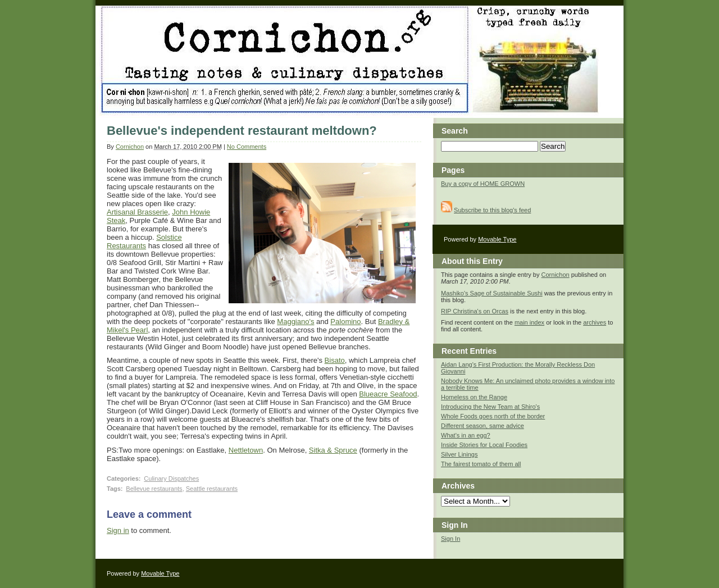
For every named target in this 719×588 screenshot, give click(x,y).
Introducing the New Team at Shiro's (490, 407)
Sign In (450, 539)
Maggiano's (295, 322)
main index (529, 322)
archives (595, 322)
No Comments (247, 147)
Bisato (335, 360)
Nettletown (246, 450)
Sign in (118, 530)
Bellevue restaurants (154, 489)
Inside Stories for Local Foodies (484, 445)
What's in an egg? (466, 435)
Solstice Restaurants (144, 241)
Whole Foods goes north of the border (493, 416)
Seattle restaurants (212, 489)
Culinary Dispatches (171, 478)
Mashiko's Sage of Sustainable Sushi (492, 293)
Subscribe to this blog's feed (492, 210)
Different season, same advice (483, 426)
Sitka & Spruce (333, 450)
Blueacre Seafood (388, 394)
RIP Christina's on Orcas (475, 311)
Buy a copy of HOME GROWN (483, 184)
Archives (458, 486)
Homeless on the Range (474, 397)
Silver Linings (459, 454)
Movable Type (497, 239)
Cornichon (130, 147)
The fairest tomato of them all (481, 464)
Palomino (345, 322)
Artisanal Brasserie (137, 212)
